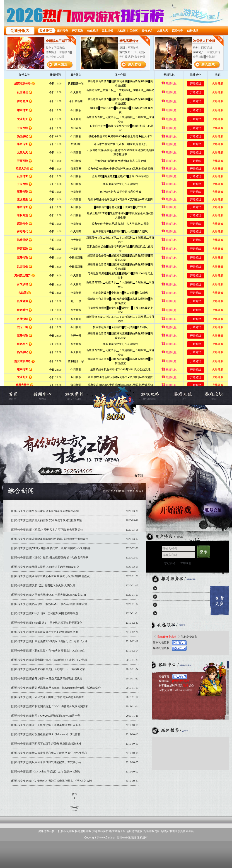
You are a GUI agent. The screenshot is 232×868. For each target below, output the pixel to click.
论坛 (186, 686)
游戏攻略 (154, 395)
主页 (130, 491)
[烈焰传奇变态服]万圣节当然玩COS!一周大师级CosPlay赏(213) (49, 595)
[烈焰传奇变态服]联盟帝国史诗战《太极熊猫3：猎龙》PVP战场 (49, 660)
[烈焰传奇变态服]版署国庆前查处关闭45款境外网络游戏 (45, 632)
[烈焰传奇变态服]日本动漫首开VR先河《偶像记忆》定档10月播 (50, 641)
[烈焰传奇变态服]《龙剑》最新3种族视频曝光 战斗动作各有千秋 (50, 558)
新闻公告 (46, 395)
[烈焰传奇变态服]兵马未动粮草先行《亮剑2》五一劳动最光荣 (48, 669)
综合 (138, 491)
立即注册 (186, 563)
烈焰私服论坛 (209, 395)
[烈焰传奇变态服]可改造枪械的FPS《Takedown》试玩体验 (46, 734)
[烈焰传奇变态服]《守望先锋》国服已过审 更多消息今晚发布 (48, 697)
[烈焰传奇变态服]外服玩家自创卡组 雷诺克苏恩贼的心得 (45, 511)
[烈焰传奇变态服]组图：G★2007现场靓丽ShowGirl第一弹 (46, 716)
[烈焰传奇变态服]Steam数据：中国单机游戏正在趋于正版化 (47, 623)
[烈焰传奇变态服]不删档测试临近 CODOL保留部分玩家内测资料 (50, 706)
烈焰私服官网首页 (18, 395)
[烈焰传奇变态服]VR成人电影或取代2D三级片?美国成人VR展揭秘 (51, 548)
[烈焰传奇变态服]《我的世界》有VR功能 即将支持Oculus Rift (48, 651)
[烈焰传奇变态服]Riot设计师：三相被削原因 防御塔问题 (45, 613)
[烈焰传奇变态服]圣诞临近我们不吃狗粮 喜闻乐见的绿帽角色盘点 (51, 576)
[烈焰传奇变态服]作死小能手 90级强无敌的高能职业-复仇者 (47, 679)
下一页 (75, 808)
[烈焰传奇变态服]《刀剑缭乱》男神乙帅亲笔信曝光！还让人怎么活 (52, 781)
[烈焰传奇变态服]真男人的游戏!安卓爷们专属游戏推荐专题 (47, 520)
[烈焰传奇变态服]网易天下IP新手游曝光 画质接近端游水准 (46, 744)
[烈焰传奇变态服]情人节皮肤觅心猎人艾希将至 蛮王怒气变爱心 (49, 753)
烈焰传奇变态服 (114, 395)
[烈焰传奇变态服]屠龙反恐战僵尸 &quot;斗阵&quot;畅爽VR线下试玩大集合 (56, 688)
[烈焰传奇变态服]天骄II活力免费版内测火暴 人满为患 (43, 585)
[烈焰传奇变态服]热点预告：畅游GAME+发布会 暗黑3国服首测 (49, 604)
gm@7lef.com (181, 681)
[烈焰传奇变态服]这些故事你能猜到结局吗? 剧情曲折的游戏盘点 (50, 539)
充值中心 (182, 395)
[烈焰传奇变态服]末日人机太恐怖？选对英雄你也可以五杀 (46, 725)
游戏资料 (74, 395)
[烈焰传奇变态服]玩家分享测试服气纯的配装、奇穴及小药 (46, 762)
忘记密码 (170, 563)
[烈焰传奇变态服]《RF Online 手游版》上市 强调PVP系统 (46, 772)
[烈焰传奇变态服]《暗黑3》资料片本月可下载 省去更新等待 (47, 530)
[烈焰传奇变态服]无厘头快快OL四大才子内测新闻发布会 (45, 567)
